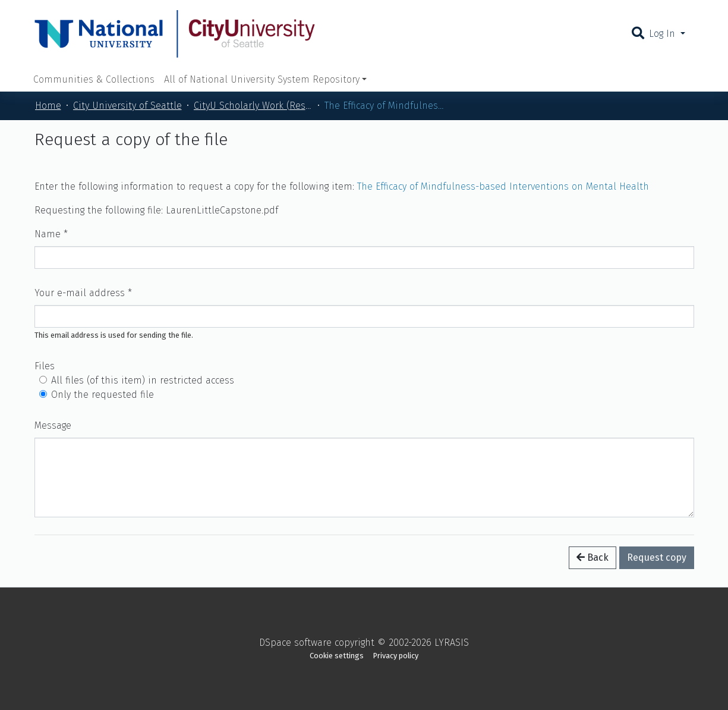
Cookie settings (337, 656)
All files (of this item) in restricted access (143, 380)
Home (48, 106)
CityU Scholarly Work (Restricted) (253, 106)
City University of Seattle (127, 106)
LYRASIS (452, 643)
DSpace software (295, 643)
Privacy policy (396, 656)
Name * (51, 234)
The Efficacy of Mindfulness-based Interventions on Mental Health (503, 186)
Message (53, 425)
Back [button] (593, 557)
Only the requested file (103, 395)
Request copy (657, 557)
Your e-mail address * (83, 293)
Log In (664, 34)
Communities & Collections (94, 79)
